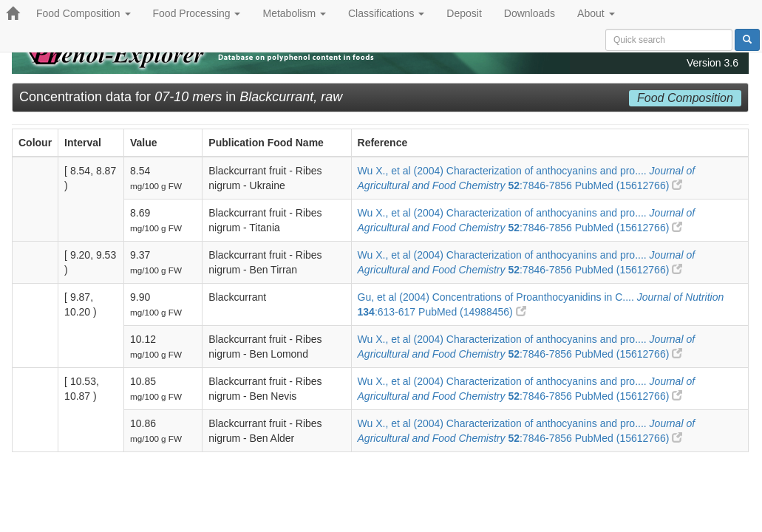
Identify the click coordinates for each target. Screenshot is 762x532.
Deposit (464, 13)
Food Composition (84, 13)
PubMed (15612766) (629, 185)
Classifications (386, 13)
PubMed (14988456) (472, 312)
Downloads (530, 13)
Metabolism (294, 13)
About (596, 13)
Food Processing (197, 13)
